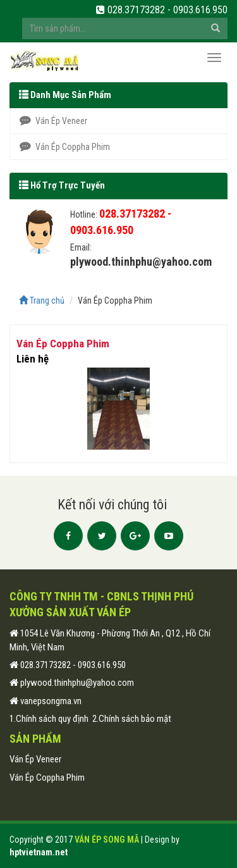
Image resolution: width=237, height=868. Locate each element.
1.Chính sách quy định (49, 719)
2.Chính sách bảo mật (132, 719)
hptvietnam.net (39, 852)
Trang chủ (42, 301)
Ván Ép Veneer (53, 121)
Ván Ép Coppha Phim (65, 146)
